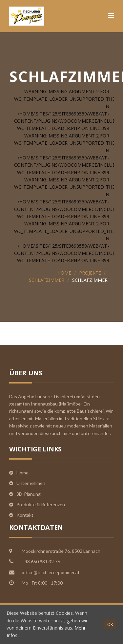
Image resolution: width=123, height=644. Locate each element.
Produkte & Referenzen (41, 504)
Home (64, 273)
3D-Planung (29, 494)
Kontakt (25, 515)
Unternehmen (31, 483)
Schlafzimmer (47, 280)
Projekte (90, 273)
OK (110, 624)
